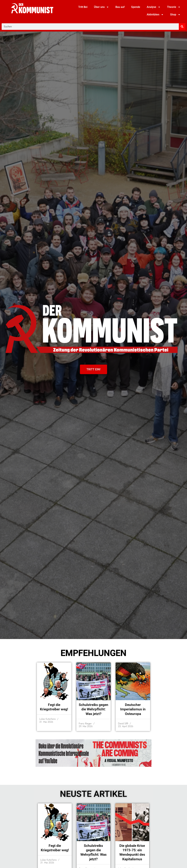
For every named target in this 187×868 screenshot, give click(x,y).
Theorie (174, 7)
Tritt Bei (83, 7)
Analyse (154, 7)
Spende (136, 7)
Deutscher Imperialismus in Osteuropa (133, 709)
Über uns (101, 7)
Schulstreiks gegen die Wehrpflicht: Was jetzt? (93, 709)
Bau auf (120, 7)
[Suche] (182, 27)
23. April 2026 (126, 726)
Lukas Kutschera (47, 719)
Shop (175, 15)
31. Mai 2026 (46, 722)
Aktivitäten (155, 15)
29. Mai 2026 (86, 726)
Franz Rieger (85, 724)
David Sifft (123, 724)
